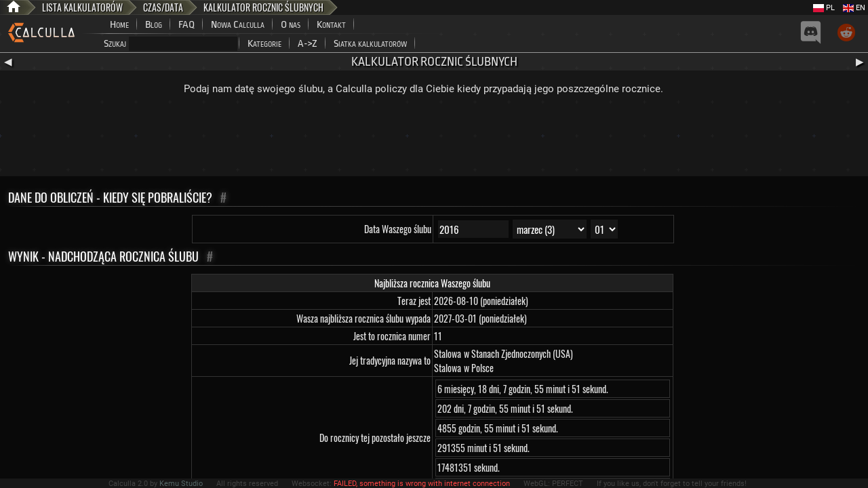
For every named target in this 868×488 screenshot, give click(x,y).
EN (854, 8)
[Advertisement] (434, 139)
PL (824, 8)
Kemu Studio (181, 484)
